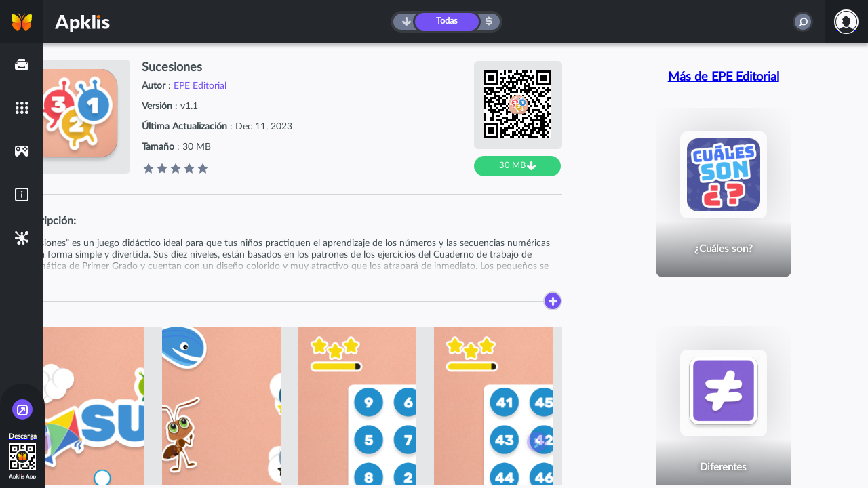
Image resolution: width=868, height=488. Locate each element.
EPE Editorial (200, 86)
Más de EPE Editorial (724, 77)
